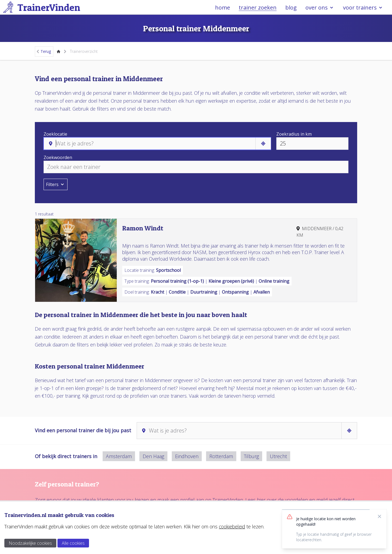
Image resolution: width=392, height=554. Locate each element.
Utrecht (278, 456)
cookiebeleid (232, 526)
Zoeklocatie (55, 134)
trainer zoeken (258, 7)
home (223, 7)
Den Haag (153, 456)
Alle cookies (73, 543)
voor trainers (363, 7)
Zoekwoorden (58, 157)
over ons (320, 7)
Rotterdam (221, 456)
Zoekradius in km (294, 134)
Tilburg (251, 456)
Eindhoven (187, 456)
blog (291, 7)
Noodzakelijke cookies (30, 543)
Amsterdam (119, 456)
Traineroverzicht (84, 51)
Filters (56, 184)
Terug (44, 51)
